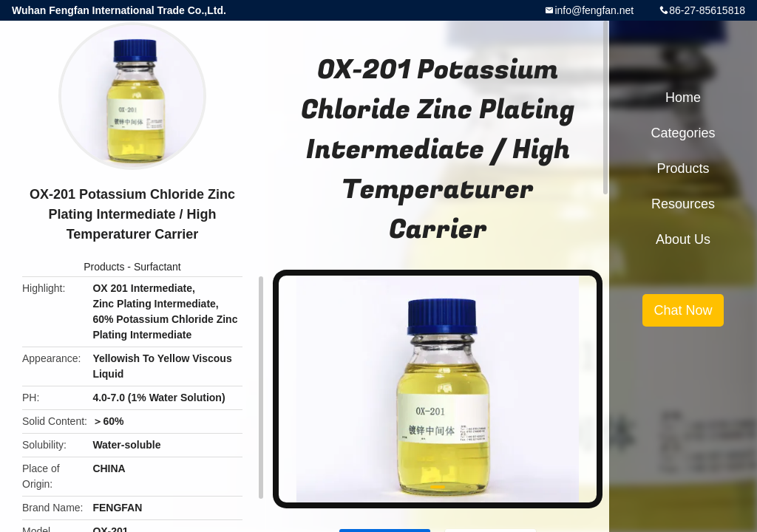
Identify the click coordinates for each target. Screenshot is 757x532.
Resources (683, 204)
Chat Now (683, 310)
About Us (683, 239)
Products (104, 267)
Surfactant (157, 267)
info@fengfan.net (594, 10)
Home (683, 98)
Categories (683, 133)
